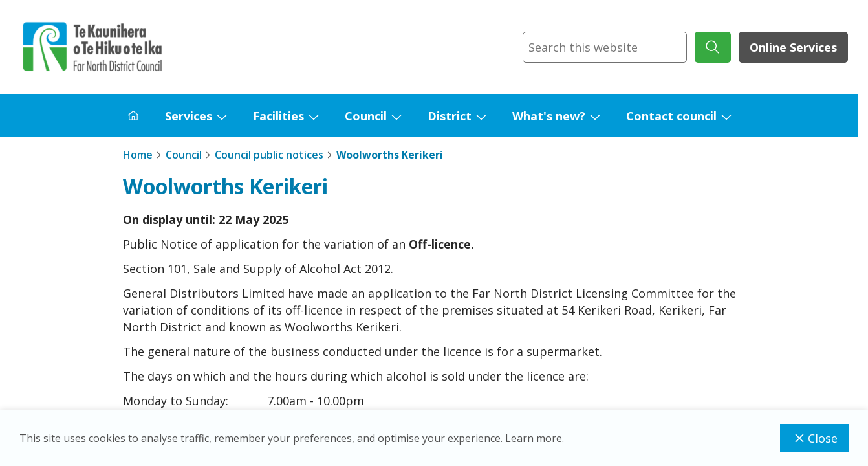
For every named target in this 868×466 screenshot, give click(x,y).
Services (189, 116)
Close (814, 438)
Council (366, 116)
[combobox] (605, 47)
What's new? (549, 116)
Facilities (278, 116)
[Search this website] (605, 47)
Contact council (671, 116)
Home (138, 155)
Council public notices (269, 155)
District (450, 116)
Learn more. (535, 438)
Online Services (793, 47)
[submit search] (713, 47)
